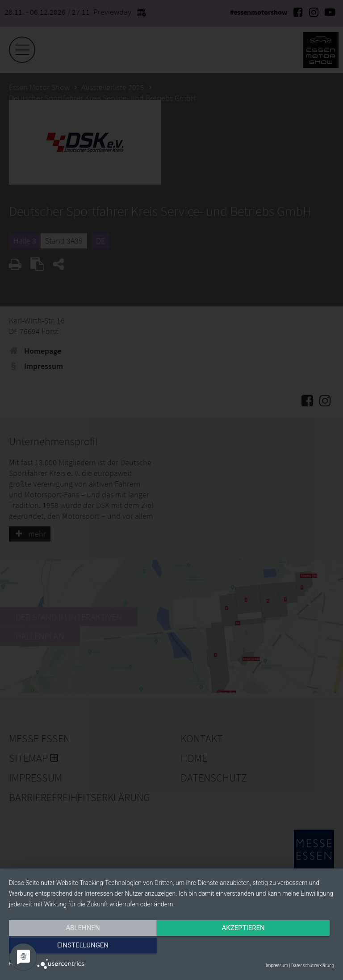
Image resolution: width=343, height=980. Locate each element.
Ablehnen (58, 947)
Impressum (277, 966)
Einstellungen (285, 947)
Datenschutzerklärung (313, 966)
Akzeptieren (171, 947)
